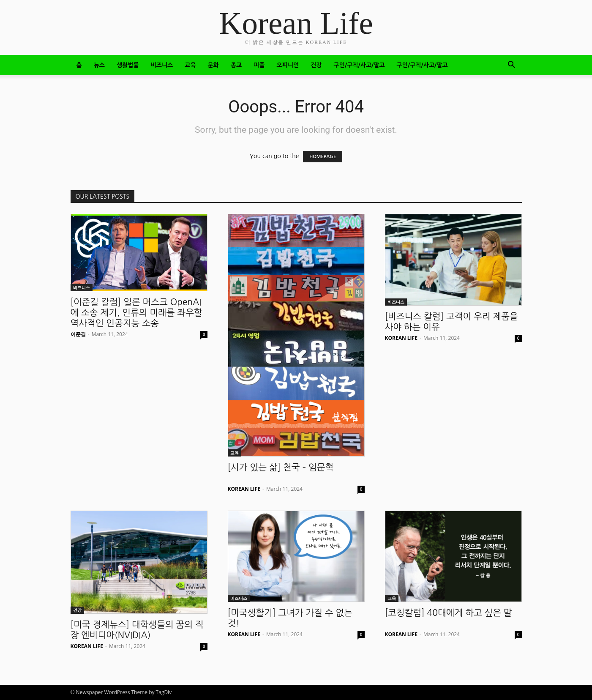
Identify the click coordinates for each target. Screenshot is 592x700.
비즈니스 (162, 65)
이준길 (78, 334)
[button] (512, 66)
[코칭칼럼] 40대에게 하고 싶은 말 (449, 613)
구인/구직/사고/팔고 (359, 65)
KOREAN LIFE (244, 489)
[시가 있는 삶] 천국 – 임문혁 (281, 467)
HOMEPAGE (323, 157)
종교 (236, 65)
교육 (190, 65)
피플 (259, 65)
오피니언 (288, 65)
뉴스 (99, 65)
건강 (316, 65)
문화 (213, 65)
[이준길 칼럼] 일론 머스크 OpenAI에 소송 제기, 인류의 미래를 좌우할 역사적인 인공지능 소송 (136, 313)
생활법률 (128, 65)
